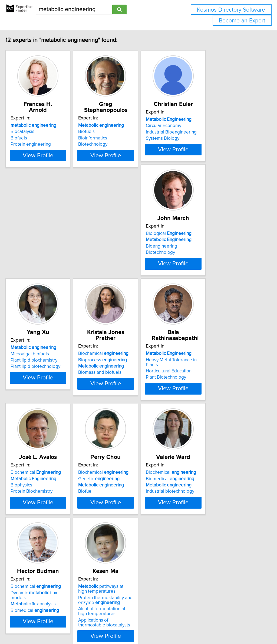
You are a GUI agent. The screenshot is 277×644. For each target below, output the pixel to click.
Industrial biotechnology (46, 563)
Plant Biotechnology (42, 423)
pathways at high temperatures (212, 546)
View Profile (56, 175)
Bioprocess (209, 271)
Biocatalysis (34, 132)
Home (171, 624)
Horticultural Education (45, 417)
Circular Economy (202, 132)
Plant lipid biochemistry (126, 278)
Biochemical (209, 265)
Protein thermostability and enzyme (211, 557)
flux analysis (126, 556)
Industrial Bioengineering (210, 138)
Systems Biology (201, 144)
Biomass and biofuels (206, 284)
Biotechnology (118, 144)
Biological (45, 265)
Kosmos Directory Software (231, 10)
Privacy (186, 624)
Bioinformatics (118, 138)
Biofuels (30, 138)
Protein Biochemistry (124, 423)
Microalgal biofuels (122, 271)
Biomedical (46, 550)
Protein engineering (42, 144)
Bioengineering (38, 278)
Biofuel (191, 423)
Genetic (205, 411)
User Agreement (210, 624)
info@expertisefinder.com (141, 624)
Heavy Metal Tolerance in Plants (54, 411)
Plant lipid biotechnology (128, 284)
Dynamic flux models (134, 550)
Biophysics (114, 417)
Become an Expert (242, 21)
